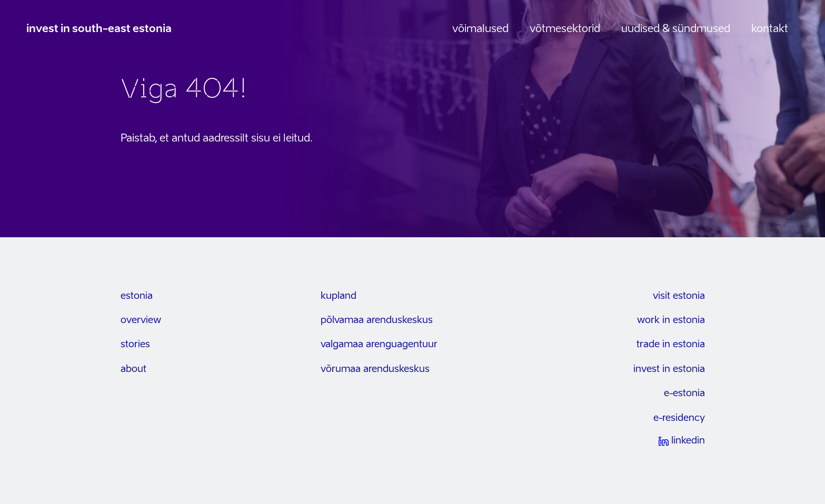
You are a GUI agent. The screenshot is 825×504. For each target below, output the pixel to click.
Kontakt (770, 29)
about (133, 369)
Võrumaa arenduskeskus (375, 369)
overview (141, 320)
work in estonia (671, 320)
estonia (137, 296)
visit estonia (679, 296)
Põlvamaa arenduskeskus (377, 320)
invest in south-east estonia (99, 29)
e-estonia (684, 394)
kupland (339, 296)
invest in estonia (669, 369)
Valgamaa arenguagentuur (379, 345)
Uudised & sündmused (676, 29)
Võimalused (480, 29)
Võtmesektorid (565, 29)
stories (135, 345)
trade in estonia (671, 345)
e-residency (679, 418)
